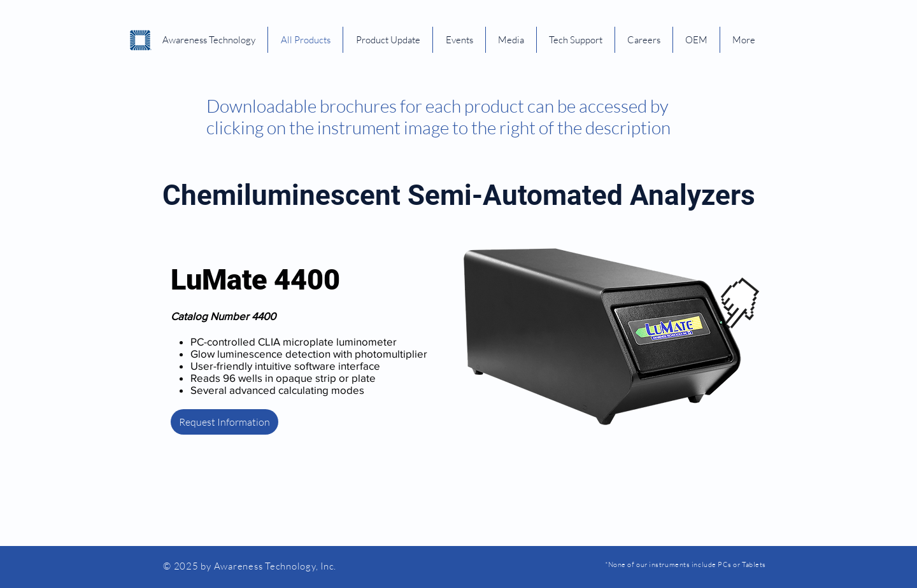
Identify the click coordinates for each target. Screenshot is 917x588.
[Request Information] (224, 422)
